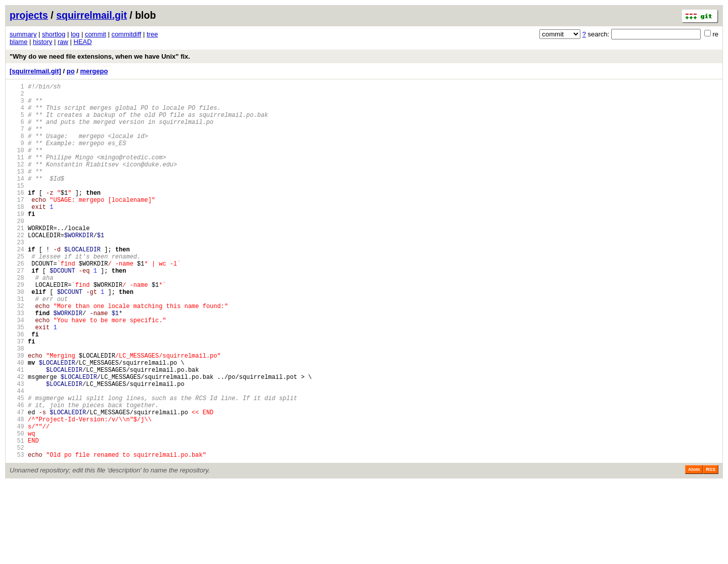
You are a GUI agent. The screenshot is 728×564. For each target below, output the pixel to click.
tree (152, 34)
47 (17, 483)
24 (17, 286)
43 (17, 449)
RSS (711, 550)
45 (17, 466)
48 (17, 492)
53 (17, 535)
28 (17, 320)
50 (17, 509)
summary (23, 34)
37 (17, 397)
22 (17, 268)
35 (17, 380)
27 (17, 311)
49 (17, 501)
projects (29, 15)
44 (17, 458)
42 (17, 440)
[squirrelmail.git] (35, 71)
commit (96, 34)
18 (17, 234)
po (71, 71)
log (75, 34)
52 (17, 526)
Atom (694, 550)
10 (17, 165)
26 (17, 303)
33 (17, 363)
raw (63, 42)
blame (18, 42)
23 (17, 277)
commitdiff (126, 34)
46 (17, 475)
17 (17, 225)
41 (17, 432)
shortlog (54, 34)
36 (17, 389)
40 (17, 423)
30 (17, 337)
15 (17, 208)
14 (17, 200)
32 (17, 354)
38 (17, 406)
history (42, 42)
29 (17, 329)
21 (17, 260)
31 (17, 346)
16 (17, 217)
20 (17, 251)
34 (17, 372)
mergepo (94, 71)
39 (17, 415)
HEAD (83, 42)
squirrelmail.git (92, 15)
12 (17, 182)
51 (17, 518)
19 (17, 243)
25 (17, 294)
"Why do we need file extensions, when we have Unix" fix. (100, 56)
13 (17, 191)
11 (17, 174)
